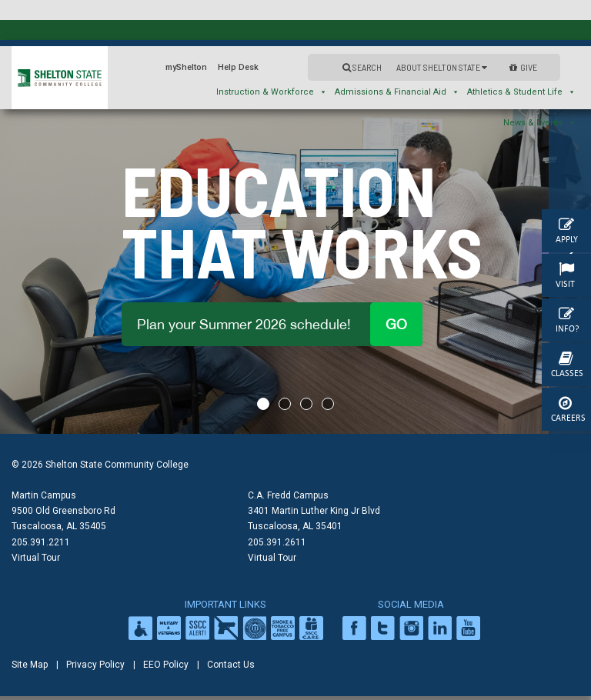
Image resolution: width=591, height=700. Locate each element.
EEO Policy (166, 665)
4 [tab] (328, 404)
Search (362, 67)
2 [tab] (285, 404)
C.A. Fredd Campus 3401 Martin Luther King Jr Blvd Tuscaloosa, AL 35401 (314, 511)
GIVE (523, 67)
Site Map (30, 665)
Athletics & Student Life (521, 92)
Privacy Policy (95, 665)
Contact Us (231, 665)
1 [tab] (263, 404)
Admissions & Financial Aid (397, 92)
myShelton (186, 67)
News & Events (539, 123)
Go (396, 324)
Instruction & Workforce (272, 92)
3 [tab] (306, 404)
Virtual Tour (36, 558)
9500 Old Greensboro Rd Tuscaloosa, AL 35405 (63, 518)
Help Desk (238, 67)
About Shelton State (442, 67)
